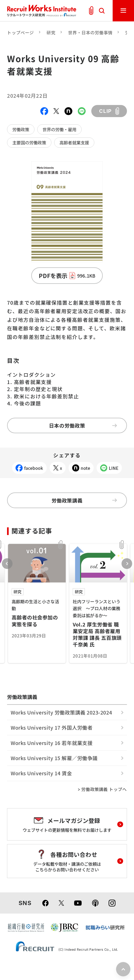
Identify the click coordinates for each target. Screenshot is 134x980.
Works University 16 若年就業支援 (52, 743)
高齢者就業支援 (74, 142)
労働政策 (21, 129)
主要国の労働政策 (29, 142)
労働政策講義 (84, 500)
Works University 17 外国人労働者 (52, 727)
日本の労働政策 (83, 425)
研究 (51, 32)
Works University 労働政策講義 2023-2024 (61, 712)
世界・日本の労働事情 (90, 32)
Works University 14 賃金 (41, 773)
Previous (7, 564)
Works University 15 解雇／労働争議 (54, 758)
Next (127, 564)
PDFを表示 (67, 275)
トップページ (20, 32)
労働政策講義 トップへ (104, 789)
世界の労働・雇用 (59, 129)
